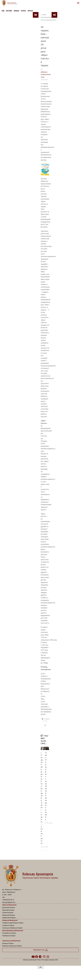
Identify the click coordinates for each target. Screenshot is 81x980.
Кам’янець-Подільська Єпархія (12, 946)
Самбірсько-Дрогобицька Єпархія (13, 923)
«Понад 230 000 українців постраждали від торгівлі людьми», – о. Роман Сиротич (42, 798)
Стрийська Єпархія (8, 925)
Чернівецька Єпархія (9, 936)
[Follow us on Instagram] (48, 957)
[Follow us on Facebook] (37, 957)
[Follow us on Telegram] (40, 957)
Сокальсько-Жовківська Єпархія (12, 928)
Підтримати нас (41, 950)
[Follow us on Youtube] (33, 957)
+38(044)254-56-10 (8, 900)
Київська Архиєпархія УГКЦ (46, 75)
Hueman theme (52, 973)
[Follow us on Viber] (44, 957)
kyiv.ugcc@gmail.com (9, 902)
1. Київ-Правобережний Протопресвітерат (48, 17)
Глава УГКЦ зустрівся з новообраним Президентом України (46, 786)
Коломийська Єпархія (9, 933)
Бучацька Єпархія (8, 943)
